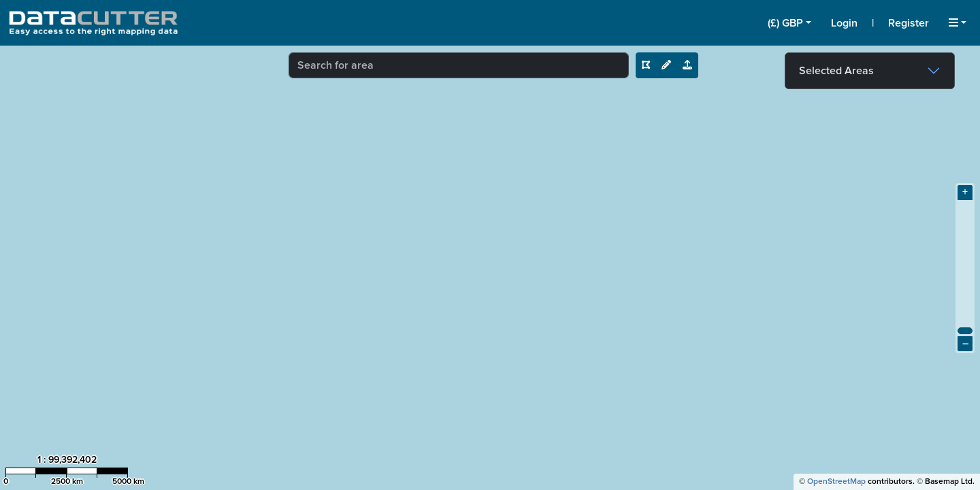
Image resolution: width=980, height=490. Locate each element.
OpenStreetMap (836, 482)
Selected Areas (836, 71)
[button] (789, 23)
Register (909, 23)
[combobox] (459, 65)
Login (844, 23)
